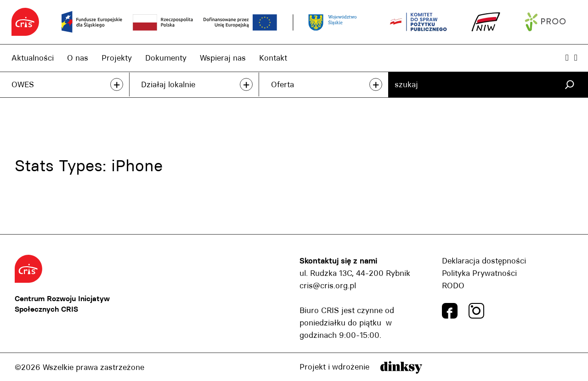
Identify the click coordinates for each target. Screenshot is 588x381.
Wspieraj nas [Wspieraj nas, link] (223, 58)
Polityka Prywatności (479, 273)
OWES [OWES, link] (23, 84)
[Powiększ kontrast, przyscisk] (567, 58)
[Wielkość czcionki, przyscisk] (576, 58)
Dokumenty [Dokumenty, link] (166, 58)
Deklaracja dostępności (484, 261)
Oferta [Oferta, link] (283, 84)
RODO (453, 286)
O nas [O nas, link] (78, 58)
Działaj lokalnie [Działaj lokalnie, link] (168, 84)
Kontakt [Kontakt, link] (273, 58)
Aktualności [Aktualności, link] (33, 58)
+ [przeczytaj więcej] (117, 84)
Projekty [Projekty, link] (117, 58)
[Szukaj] (569, 85)
